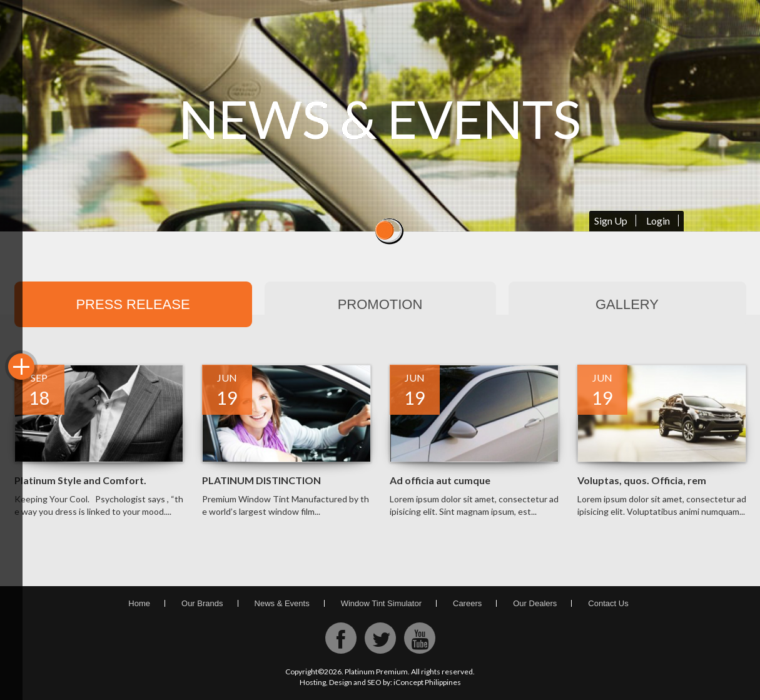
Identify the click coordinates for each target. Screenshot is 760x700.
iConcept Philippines (427, 682)
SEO (374, 682)
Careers (467, 603)
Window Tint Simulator (381, 603)
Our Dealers (535, 603)
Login (658, 221)
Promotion (380, 304)
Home (139, 603)
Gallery (627, 304)
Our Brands (202, 603)
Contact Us (608, 603)
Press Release (133, 304)
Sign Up (611, 221)
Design (341, 682)
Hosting (313, 682)
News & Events (282, 603)
